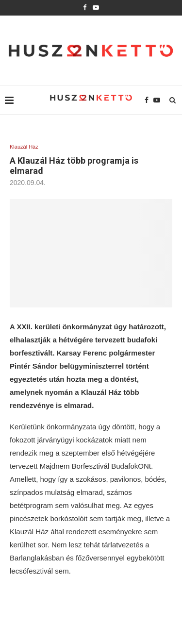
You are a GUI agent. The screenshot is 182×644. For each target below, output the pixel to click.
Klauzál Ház (24, 147)
